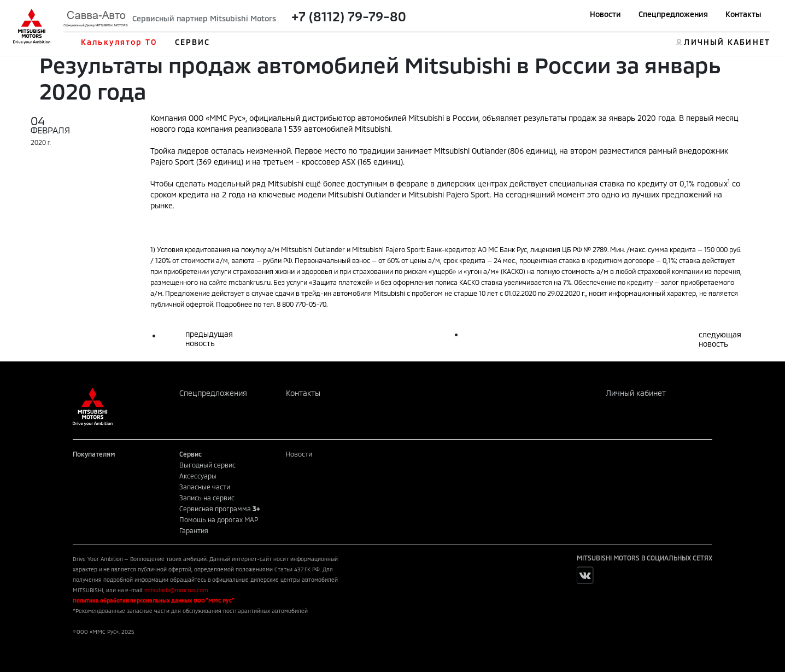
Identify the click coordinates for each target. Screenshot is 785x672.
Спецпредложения (673, 14)
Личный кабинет (636, 393)
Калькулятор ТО (119, 42)
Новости (605, 14)
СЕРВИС (193, 42)
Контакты (743, 14)
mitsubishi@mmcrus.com (176, 590)
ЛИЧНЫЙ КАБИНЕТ (727, 42)
